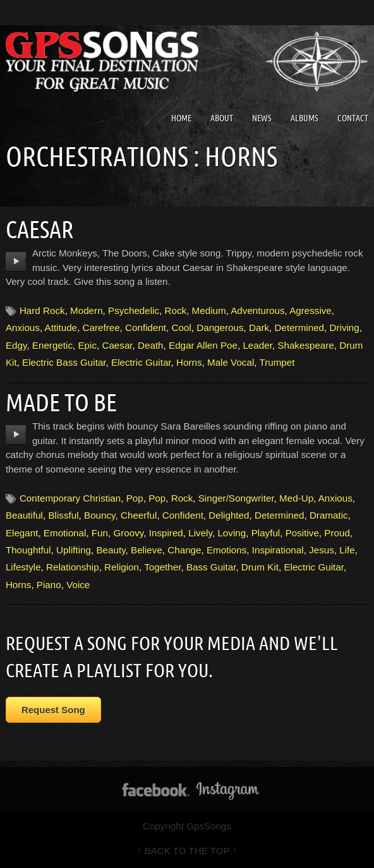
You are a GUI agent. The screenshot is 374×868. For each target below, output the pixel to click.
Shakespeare (306, 345)
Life (347, 550)
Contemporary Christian (70, 498)
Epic (87, 345)
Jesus (322, 550)
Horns (189, 362)
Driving (344, 328)
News (262, 118)
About (222, 118)
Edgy (16, 345)
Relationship (73, 567)
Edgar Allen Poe (203, 345)
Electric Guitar (141, 362)
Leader (257, 345)
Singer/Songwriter (236, 498)
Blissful (63, 515)
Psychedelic (134, 310)
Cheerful (139, 515)
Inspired (166, 533)
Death (151, 345)
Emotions (226, 550)
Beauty (111, 550)
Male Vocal (231, 362)
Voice (78, 585)
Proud (337, 533)
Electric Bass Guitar (64, 362)
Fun (100, 533)
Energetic (52, 345)
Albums (305, 118)
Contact (353, 118)
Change (184, 550)
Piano (49, 585)
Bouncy (100, 515)
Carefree (101, 328)
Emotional (65, 533)
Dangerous (220, 328)
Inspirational (278, 550)
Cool (182, 328)
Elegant (22, 533)
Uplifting (74, 550)
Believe (147, 550)
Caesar (40, 229)
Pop (135, 498)
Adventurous (257, 310)
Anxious (23, 328)
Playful (266, 533)
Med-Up (296, 498)
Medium (209, 310)
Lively (200, 533)
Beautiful (24, 515)
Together (162, 567)
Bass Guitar (211, 567)
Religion (122, 567)
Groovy (128, 533)
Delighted (229, 515)
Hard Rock (42, 310)
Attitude (61, 328)
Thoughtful (28, 550)
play (16, 262)
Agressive (311, 310)
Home (181, 118)
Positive (302, 533)
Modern (87, 310)
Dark (259, 328)
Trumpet (277, 362)
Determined (300, 328)
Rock (176, 310)
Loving (232, 533)
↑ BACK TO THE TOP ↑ (187, 851)
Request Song (53, 710)
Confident (146, 328)
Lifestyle (23, 567)
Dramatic (329, 515)
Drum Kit (260, 567)
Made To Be (61, 402)
